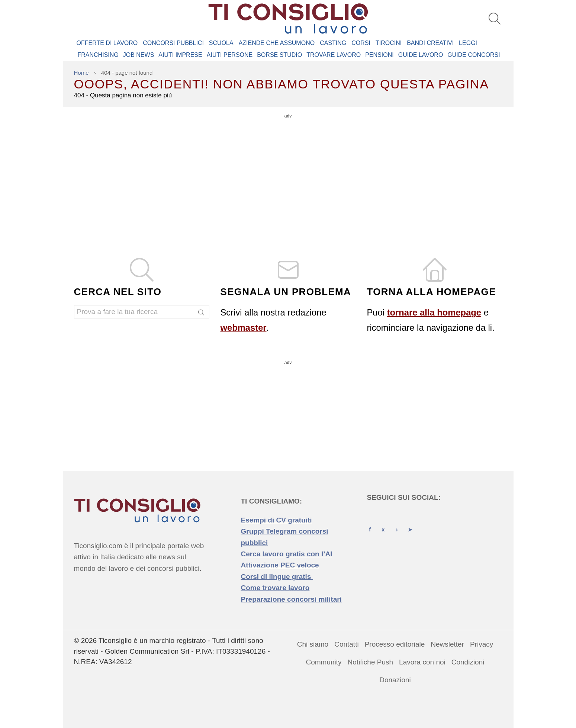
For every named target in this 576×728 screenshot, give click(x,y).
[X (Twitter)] (383, 523)
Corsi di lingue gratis (277, 577)
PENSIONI (379, 55)
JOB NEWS (139, 55)
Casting (333, 43)
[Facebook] (370, 523)
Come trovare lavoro (275, 588)
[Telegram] (410, 523)
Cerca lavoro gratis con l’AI (287, 554)
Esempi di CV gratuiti (276, 520)
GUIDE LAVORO (421, 55)
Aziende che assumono (277, 43)
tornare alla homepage (434, 312)
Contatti (346, 644)
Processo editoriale (395, 644)
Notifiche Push (371, 662)
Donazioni (395, 680)
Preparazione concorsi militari (291, 599)
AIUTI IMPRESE (180, 55)
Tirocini (389, 43)
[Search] (202, 313)
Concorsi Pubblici (173, 43)
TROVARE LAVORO (334, 55)
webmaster (244, 328)
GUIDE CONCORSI (474, 55)
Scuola (221, 43)
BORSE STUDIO (279, 55)
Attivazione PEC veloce (280, 565)
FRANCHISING (98, 55)
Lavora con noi (422, 662)
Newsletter (447, 644)
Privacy (482, 644)
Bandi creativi (430, 43)
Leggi (468, 43)
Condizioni (468, 662)
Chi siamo (313, 644)
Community (324, 662)
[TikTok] (397, 523)
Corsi (361, 43)
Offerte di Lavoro (107, 43)
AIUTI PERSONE (230, 55)
